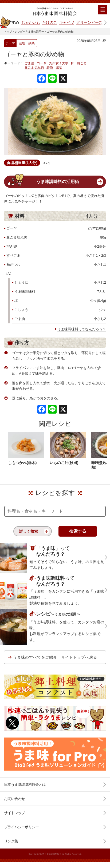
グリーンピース (89, 22)
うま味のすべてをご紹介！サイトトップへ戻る (55, 657)
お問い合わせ (14, 799)
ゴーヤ (42, 63)
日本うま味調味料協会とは (25, 784)
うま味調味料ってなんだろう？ (82, 329)
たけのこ (50, 22)
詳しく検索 (29, 531)
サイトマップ (14, 813)
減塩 (59, 68)
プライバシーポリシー (21, 827)
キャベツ (67, 22)
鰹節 (50, 68)
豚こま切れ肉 (34, 68)
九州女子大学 (59, 63)
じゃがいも (31, 22)
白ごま (82, 63)
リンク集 (11, 841)
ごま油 (29, 63)
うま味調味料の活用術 (58, 182)
